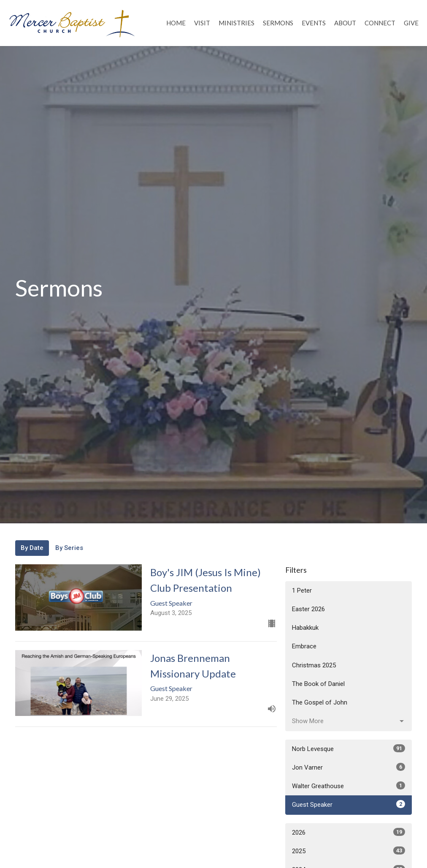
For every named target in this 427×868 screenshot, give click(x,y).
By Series (69, 548)
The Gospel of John (320, 702)
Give (411, 23)
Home (176, 23)
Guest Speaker (349, 804)
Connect (380, 23)
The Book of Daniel (318, 684)
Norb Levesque (349, 748)
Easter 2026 (308, 609)
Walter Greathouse (349, 786)
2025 (349, 851)
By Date (32, 548)
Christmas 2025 (314, 665)
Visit (202, 23)
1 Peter (302, 590)
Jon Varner (349, 767)
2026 (349, 832)
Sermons (278, 23)
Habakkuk (305, 628)
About (345, 23)
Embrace (304, 646)
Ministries (236, 23)
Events (314, 23)
